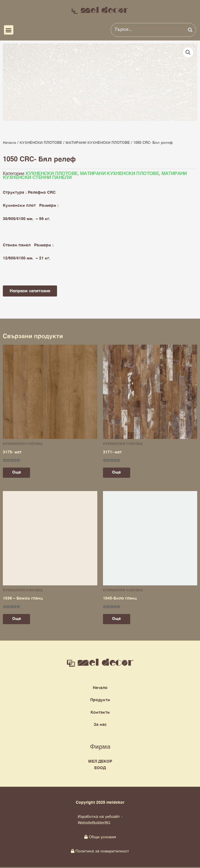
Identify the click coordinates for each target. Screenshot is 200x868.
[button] (9, 30)
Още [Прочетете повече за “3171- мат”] (119, 473)
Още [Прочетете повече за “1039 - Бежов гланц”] (19, 620)
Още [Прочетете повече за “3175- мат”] (19, 473)
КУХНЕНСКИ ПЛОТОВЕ (41, 143)
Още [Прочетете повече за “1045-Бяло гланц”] (119, 620)
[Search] (190, 30)
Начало (10, 143)
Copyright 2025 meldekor (100, 803)
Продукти (100, 701)
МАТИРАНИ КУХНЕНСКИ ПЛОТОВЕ (98, 143)
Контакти (100, 713)
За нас (100, 726)
